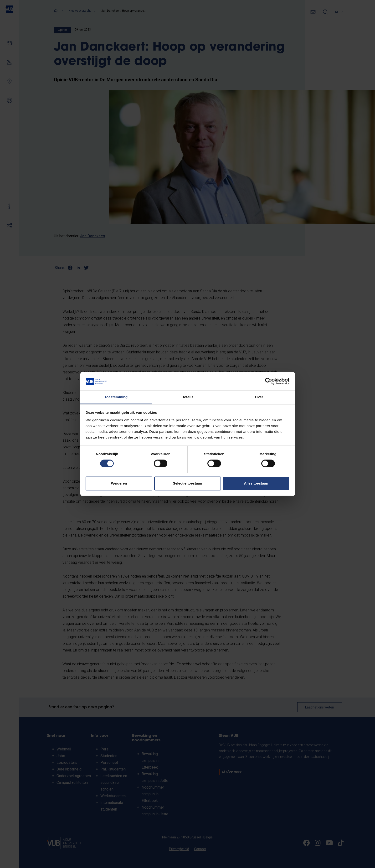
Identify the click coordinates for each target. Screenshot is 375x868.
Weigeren (119, 483)
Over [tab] (259, 397)
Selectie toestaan (187, 483)
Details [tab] (188, 397)
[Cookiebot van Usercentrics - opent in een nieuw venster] (269, 381)
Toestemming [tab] (116, 397)
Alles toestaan (256, 483)
